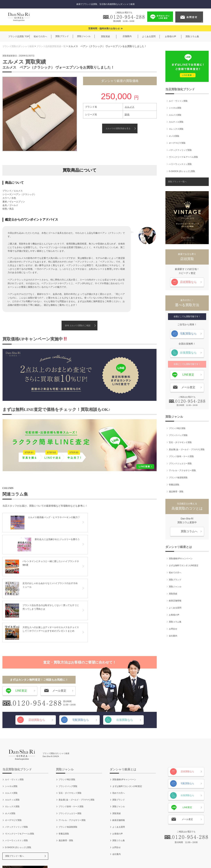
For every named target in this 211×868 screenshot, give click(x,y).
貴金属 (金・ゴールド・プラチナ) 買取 (187, 449)
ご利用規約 (83, 854)
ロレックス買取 (176, 129)
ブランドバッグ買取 (178, 435)
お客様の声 (174, 615)
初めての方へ (175, 573)
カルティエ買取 (176, 122)
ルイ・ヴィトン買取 (178, 101)
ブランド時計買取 (177, 428)
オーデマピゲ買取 (177, 143)
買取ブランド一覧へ (177, 182)
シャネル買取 (175, 108)
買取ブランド (175, 580)
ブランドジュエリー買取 (180, 464)
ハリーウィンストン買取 (180, 164)
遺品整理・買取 (176, 492)
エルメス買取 (175, 115)
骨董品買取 (174, 485)
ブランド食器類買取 (178, 478)
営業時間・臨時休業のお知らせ (104, 28)
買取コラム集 (175, 622)
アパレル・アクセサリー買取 (182, 471)
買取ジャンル (175, 587)
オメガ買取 (174, 136)
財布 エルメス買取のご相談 (78, 326)
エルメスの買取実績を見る (118, 128)
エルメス (130, 107)
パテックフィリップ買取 (180, 150)
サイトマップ (143, 854)
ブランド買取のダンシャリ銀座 (19, 46)
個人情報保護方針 (104, 854)
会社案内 (173, 636)
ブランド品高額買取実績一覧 (55, 46)
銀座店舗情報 (175, 601)
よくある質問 (175, 608)
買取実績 (173, 594)
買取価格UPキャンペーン (181, 559)
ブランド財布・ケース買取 (181, 457)
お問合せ (173, 629)
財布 (127, 114)
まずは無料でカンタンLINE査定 (184, 566)
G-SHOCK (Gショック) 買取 (182, 171)
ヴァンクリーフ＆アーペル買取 (183, 157)
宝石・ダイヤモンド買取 (180, 442)
